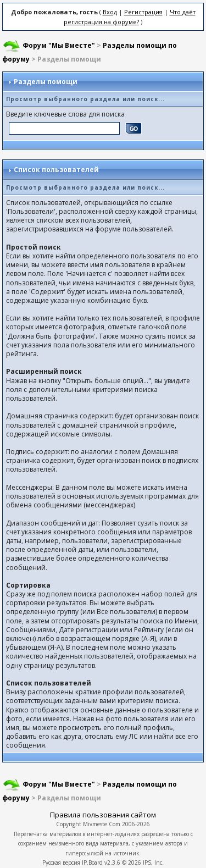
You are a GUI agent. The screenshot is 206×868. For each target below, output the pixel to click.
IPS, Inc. (153, 863)
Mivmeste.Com (102, 824)
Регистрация (143, 12)
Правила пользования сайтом (103, 815)
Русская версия (61, 863)
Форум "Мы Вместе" (59, 45)
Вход (110, 12)
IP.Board (92, 863)
